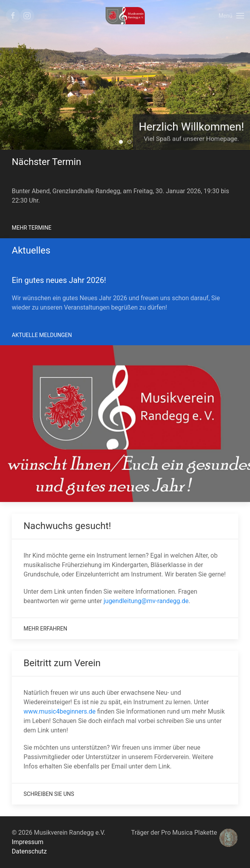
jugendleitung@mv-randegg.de (146, 601)
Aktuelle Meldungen (42, 335)
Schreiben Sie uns (49, 794)
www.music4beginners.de (60, 711)
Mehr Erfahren (45, 629)
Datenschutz (29, 851)
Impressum (28, 842)
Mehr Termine (32, 228)
